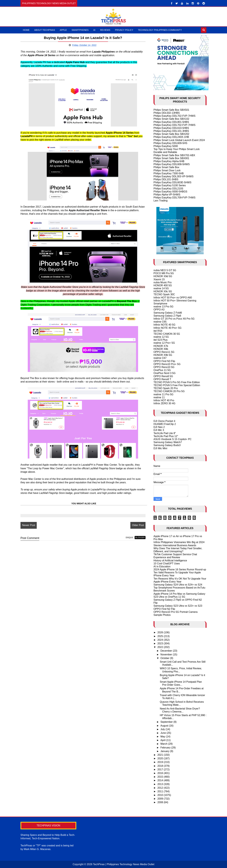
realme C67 (160, 358)
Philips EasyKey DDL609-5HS (170, 143)
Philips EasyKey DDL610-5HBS (171, 128)
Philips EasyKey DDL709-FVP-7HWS (175, 198)
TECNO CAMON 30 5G (167, 334)
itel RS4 (158, 331)
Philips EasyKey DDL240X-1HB (171, 137)
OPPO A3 (159, 310)
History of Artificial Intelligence (170, 561)
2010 (160, 795)
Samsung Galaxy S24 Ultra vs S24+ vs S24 (178, 585)
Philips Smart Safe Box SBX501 (171, 110)
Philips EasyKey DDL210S (168, 189)
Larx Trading (161, 201)
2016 (160, 773)
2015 (160, 777)
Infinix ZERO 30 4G (164, 403)
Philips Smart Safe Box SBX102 (171, 119)
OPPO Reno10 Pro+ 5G (167, 364)
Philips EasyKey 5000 (166, 146)
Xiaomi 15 (159, 279)
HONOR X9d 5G (163, 276)
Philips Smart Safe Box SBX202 (171, 134)
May (163, 737)
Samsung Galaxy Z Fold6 (168, 313)
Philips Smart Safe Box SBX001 (171, 158)
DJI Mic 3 (159, 430)
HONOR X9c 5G (163, 291)
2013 (160, 784)
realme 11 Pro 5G (163, 394)
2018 (160, 766)
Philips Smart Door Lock (167, 170)
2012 (160, 788)
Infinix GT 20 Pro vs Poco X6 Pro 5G (174, 319)
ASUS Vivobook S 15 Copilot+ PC (173, 439)
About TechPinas (45, 30)
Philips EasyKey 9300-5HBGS (170, 192)
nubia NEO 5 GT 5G (165, 270)
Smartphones (80, 30)
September (167, 722)
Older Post (138, 525)
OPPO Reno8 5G (163, 376)
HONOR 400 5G (163, 285)
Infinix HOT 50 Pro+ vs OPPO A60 (173, 298)
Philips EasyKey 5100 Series (170, 185)
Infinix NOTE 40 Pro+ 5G (167, 328)
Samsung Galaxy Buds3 (167, 445)
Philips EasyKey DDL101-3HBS (171, 131)
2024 (160, 640)
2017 (160, 769)
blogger (140, 538)
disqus (129, 538)
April (163, 740)
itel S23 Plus (161, 340)
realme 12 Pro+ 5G (164, 343)
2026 (160, 632)
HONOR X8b (161, 349)
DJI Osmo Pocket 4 (164, 421)
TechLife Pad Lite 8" (165, 433)
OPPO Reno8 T (162, 379)
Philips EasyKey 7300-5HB (169, 173)
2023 (160, 643)
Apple (63, 30)
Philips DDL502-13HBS (167, 113)
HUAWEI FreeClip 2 (165, 424)
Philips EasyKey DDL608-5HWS (172, 164)
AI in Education (162, 566)
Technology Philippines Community (160, 30)
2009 (160, 799)
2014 (160, 780)
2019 (160, 762)
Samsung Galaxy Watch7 (168, 442)
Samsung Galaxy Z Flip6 (167, 316)
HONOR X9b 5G (163, 355)
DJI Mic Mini (160, 448)
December (167, 651)
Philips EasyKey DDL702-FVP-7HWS (175, 116)
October (165, 658)
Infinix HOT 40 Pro (164, 400)
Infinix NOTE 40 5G (164, 325)
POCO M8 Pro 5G (164, 273)
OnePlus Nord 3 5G (165, 373)
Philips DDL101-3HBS (166, 179)
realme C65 (160, 322)
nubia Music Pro (163, 282)
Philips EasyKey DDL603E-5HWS (172, 182)
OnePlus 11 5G (162, 370)
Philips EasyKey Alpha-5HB (169, 161)
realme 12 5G (161, 337)
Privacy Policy (124, 30)
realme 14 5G (161, 288)
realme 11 (159, 397)
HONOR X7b (161, 346)
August (165, 726)
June (164, 733)
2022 (160, 647)
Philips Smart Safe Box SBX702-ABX (174, 155)
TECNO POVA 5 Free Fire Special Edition (177, 385)
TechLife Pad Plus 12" (166, 436)
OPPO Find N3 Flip (164, 361)
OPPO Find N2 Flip (164, 609)
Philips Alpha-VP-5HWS (167, 195)
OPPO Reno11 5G (164, 352)
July (163, 729)
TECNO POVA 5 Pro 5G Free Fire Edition (177, 382)
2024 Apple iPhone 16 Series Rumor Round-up (180, 569)
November (167, 655)
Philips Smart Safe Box (166, 167)
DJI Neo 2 (159, 427)
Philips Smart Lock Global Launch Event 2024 (179, 140)
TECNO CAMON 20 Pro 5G (169, 391)
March (164, 744)
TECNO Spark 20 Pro (166, 388)
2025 (160, 636)
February (166, 748)
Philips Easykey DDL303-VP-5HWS (173, 176)
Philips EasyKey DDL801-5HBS (171, 122)
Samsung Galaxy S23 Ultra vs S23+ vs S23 (178, 606)
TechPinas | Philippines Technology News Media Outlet (124, 864)
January (165, 751)
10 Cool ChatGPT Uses (167, 563)
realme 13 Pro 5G (163, 307)
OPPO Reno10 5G (164, 367)
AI (94, 30)
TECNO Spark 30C (164, 294)
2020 (160, 758)
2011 (160, 791)
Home (26, 30)
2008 (160, 802)
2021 (160, 755)
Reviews (105, 30)
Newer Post (29, 525)
